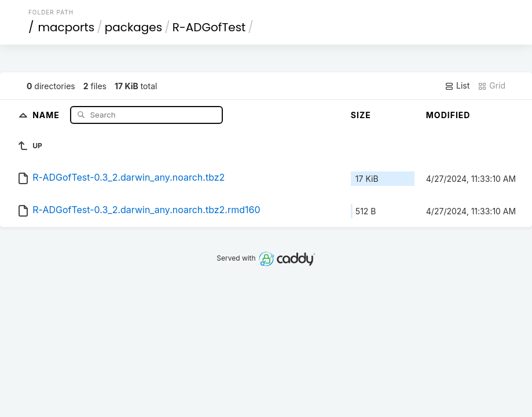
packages (133, 27)
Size (361, 115)
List (457, 86)
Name (47, 114)
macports (66, 27)
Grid (491, 86)
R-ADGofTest (209, 27)
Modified (448, 115)
